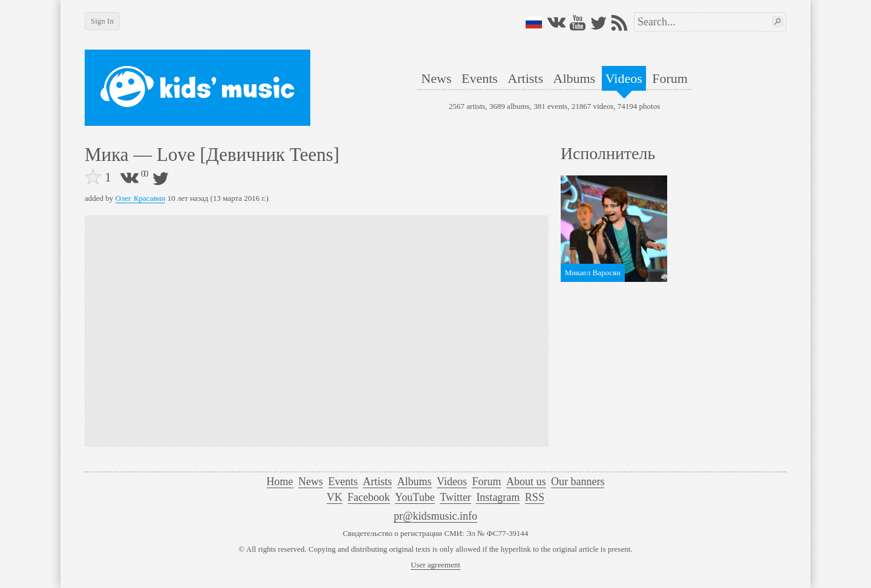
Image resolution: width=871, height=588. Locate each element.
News (436, 78)
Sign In (102, 21)
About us (526, 482)
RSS (535, 497)
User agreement (435, 565)
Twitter (455, 497)
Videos (624, 78)
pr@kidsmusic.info (435, 516)
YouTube (415, 497)
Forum (670, 78)
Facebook (369, 497)
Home (280, 482)
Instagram (498, 497)
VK (334, 497)
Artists (525, 78)
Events (480, 78)
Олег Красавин (141, 198)
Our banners (578, 482)
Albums (575, 78)
